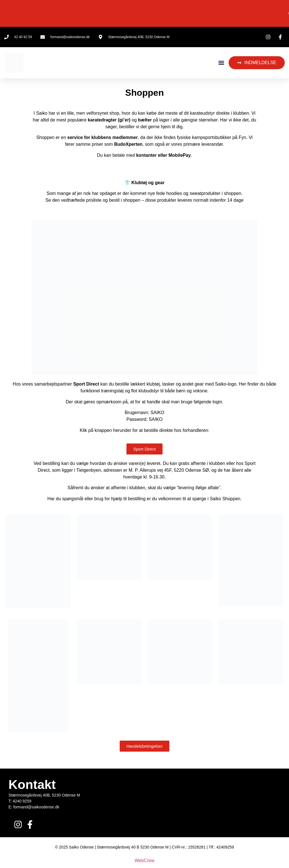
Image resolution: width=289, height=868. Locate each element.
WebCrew (144, 861)
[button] (221, 63)
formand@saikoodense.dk (36, 807)
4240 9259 (22, 801)
